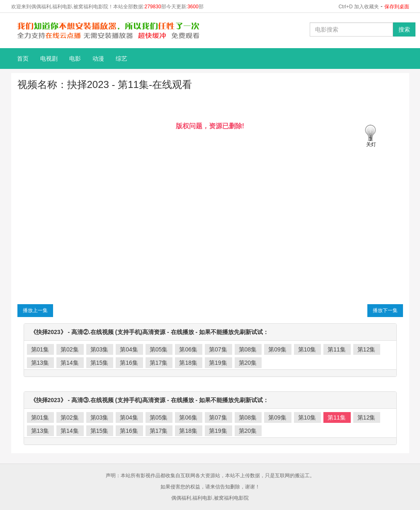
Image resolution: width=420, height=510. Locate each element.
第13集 (40, 363)
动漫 (98, 59)
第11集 (337, 349)
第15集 (100, 363)
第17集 (159, 363)
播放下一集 (385, 310)
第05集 (159, 349)
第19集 (218, 363)
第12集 (367, 349)
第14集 (70, 363)
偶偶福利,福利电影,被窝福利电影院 (210, 498)
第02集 (70, 349)
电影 (75, 59)
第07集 (218, 349)
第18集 (188, 363)
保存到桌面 (397, 7)
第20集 (248, 363)
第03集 (100, 349)
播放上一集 (35, 310)
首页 (23, 59)
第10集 (307, 349)
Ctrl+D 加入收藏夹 (359, 7)
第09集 (277, 349)
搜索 (404, 29)
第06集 (188, 349)
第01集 (40, 349)
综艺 (121, 59)
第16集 (129, 363)
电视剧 (49, 59)
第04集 (129, 349)
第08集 (248, 349)
